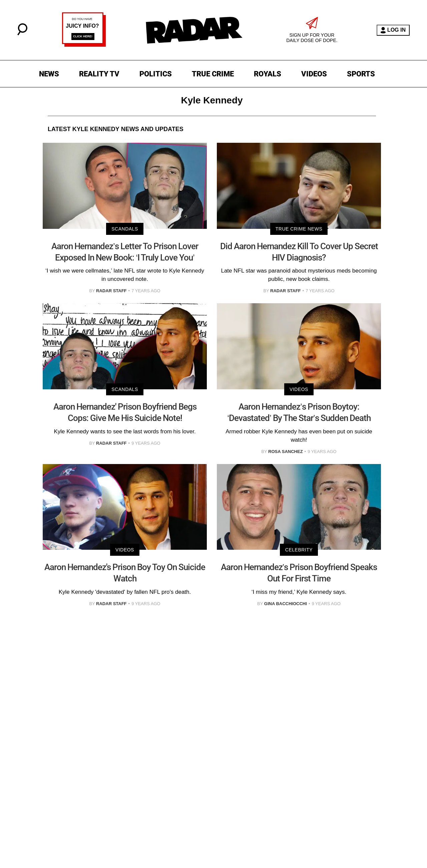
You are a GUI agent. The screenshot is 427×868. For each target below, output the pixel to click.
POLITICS (156, 74)
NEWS (49, 74)
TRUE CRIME (213, 74)
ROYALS (268, 74)
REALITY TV (99, 74)
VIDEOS (314, 74)
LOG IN (393, 30)
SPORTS (361, 74)
